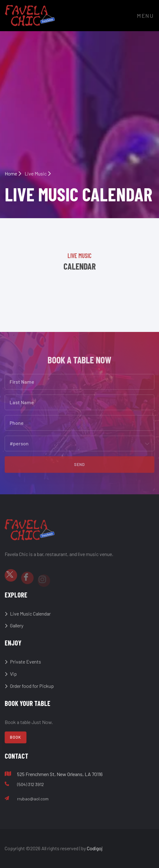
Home (13, 173)
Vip (11, 674)
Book (16, 737)
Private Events (23, 662)
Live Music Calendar (28, 614)
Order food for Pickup (29, 686)
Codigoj (95, 848)
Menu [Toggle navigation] (145, 16)
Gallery (14, 625)
